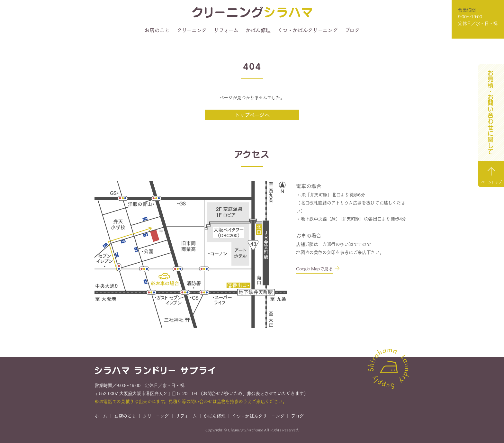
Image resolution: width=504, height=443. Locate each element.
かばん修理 (258, 30)
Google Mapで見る (314, 268)
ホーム (101, 417)
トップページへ (252, 115)
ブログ (352, 30)
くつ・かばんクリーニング (308, 30)
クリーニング (192, 30)
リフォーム (226, 30)
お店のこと (157, 30)
